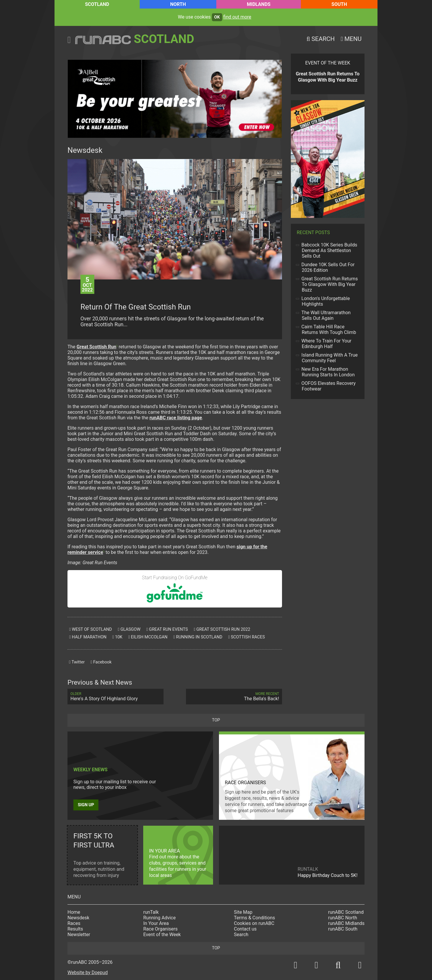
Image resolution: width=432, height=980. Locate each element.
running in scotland (198, 637)
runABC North (343, 918)
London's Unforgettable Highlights (326, 301)
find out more (237, 17)
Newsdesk (78, 918)
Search (241, 935)
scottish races (246, 637)
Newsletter (79, 935)
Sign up (86, 805)
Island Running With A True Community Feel (330, 358)
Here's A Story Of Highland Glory (116, 697)
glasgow (129, 629)
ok (217, 17)
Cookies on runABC (254, 923)
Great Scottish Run (97, 347)
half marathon (88, 637)
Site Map (243, 912)
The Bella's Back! (234, 697)
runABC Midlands (346, 923)
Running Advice (159, 918)
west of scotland (91, 629)
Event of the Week (162, 935)
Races (74, 923)
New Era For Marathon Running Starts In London (328, 372)
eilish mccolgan (148, 637)
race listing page (176, 418)
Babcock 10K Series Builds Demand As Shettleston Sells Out (329, 250)
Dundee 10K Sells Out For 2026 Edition (328, 267)
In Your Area (156, 923)
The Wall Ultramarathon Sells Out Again (326, 315)
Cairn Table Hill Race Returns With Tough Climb (329, 330)
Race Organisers (160, 929)
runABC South (343, 929)
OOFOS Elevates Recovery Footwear (329, 386)
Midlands (259, 4)
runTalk (151, 912)
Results (75, 929)
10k (117, 637)
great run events (167, 629)
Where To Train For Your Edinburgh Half (327, 344)
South (339, 4)
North (178, 4)
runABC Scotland (346, 912)
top (216, 720)
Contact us (245, 929)
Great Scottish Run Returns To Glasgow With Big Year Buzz (330, 284)
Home (74, 912)
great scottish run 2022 (222, 629)
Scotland (97, 4)
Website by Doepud (88, 972)
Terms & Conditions (255, 918)
